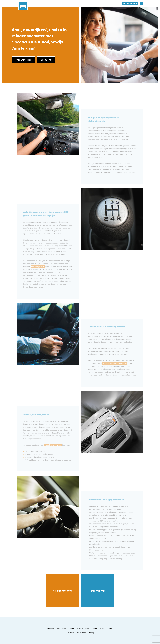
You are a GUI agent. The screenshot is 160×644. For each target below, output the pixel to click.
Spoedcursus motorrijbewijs (79, 628)
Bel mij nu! (98, 591)
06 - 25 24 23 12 (130, 3)
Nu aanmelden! (62, 591)
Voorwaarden (81, 633)
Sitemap (91, 633)
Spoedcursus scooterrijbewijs (102, 628)
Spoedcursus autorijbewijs (57, 628)
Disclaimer (70, 633)
